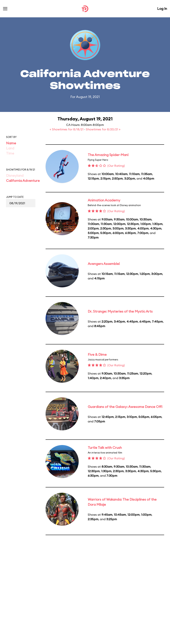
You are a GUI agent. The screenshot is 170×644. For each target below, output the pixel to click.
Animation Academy (104, 200)
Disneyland (15, 176)
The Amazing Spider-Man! (108, 155)
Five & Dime (97, 355)
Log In (162, 9)
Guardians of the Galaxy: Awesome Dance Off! (125, 407)
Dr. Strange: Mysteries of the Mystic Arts (120, 311)
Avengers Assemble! (104, 264)
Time (10, 153)
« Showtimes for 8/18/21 (67, 129)
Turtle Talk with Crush (105, 448)
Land (10, 148)
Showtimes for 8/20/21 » (103, 129)
